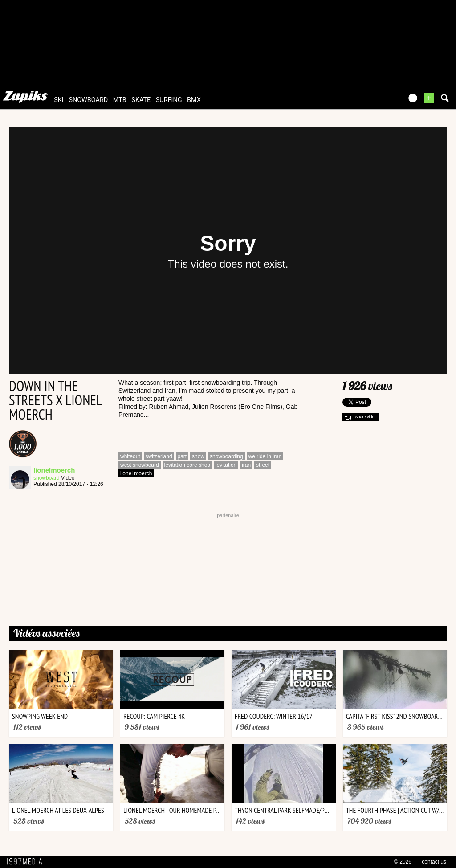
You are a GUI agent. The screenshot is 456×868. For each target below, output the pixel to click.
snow (198, 456)
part (182, 456)
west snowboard (140, 465)
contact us (434, 862)
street (263, 465)
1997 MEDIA (27, 862)
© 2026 (403, 862)
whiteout (130, 456)
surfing (169, 100)
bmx (194, 100)
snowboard (88, 100)
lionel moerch (136, 473)
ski (59, 100)
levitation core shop (187, 465)
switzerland (159, 456)
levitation (226, 465)
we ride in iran (265, 456)
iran (246, 465)
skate (141, 100)
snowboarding (226, 456)
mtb (120, 100)
